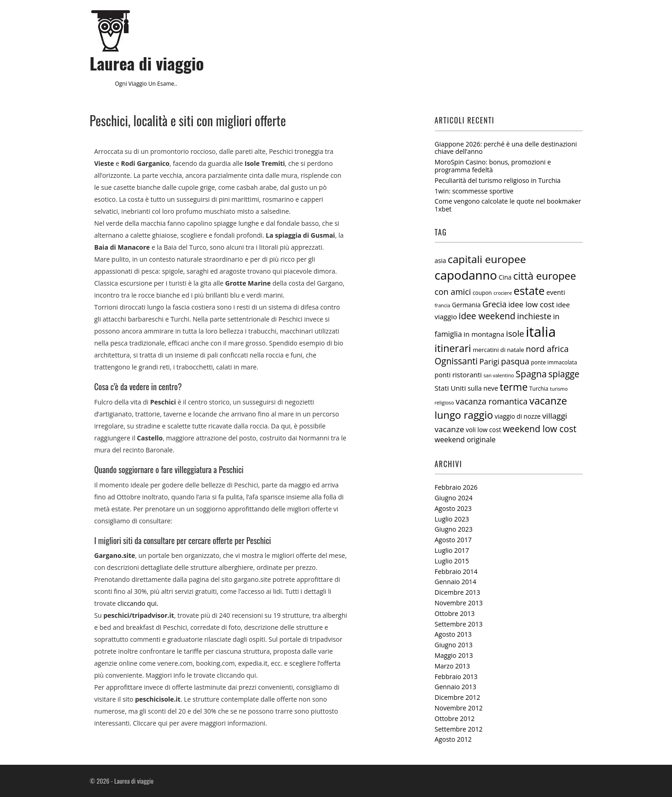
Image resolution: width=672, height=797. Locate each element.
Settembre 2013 (459, 624)
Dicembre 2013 (458, 592)
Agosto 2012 (453, 739)
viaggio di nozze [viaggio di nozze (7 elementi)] (518, 416)
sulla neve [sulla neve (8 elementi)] (483, 388)
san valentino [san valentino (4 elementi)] (499, 375)
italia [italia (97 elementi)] (541, 332)
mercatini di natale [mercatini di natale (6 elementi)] (498, 350)
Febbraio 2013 (456, 677)
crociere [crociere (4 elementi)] (503, 293)
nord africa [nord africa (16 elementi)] (547, 349)
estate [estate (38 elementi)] (529, 291)
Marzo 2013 (453, 666)
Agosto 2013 (453, 634)
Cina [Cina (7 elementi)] (505, 277)
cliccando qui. (138, 603)
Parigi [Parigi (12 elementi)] (489, 361)
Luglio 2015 (452, 561)
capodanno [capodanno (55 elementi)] (466, 275)
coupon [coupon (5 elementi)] (482, 293)
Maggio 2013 (454, 655)
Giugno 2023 (454, 529)
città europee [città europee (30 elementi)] (544, 275)
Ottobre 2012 (455, 718)
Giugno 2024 (454, 498)
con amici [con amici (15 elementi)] (453, 292)
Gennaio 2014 (456, 582)
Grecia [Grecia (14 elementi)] (494, 304)
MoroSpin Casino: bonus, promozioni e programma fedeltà (493, 166)
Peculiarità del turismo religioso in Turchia (498, 180)
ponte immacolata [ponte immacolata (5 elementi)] (554, 362)
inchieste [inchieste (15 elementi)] (535, 316)
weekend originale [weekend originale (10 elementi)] (465, 440)
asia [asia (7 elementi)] (441, 261)
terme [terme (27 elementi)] (514, 387)
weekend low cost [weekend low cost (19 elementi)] (540, 429)
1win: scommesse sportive (474, 191)
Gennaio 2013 (456, 687)
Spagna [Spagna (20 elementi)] (531, 374)
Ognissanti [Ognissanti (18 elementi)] (456, 361)
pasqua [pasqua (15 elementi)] (515, 361)
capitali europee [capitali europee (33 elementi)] (487, 259)
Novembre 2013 (459, 603)
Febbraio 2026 (456, 487)
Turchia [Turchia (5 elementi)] (539, 388)
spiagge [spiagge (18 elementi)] (564, 374)
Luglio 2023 (452, 519)
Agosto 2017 (453, 540)
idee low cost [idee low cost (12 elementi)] (531, 304)
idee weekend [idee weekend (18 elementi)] (487, 316)
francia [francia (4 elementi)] (443, 305)
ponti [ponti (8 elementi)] (443, 375)
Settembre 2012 (459, 729)
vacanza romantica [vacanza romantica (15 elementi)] (491, 401)
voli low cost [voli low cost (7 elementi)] (483, 430)
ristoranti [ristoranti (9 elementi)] (467, 375)
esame (166, 84)
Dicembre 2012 (458, 697)
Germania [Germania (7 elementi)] (466, 305)
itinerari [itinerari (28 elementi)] (453, 348)
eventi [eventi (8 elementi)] (556, 292)
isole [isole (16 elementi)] (515, 333)
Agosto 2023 (453, 508)
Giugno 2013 (454, 645)
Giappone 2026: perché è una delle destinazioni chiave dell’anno (506, 148)
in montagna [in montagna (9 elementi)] (484, 334)
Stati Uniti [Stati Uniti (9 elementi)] (450, 388)
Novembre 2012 (459, 708)
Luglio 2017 (452, 550)
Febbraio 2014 (456, 571)
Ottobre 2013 (455, 613)
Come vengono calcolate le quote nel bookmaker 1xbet (508, 205)
